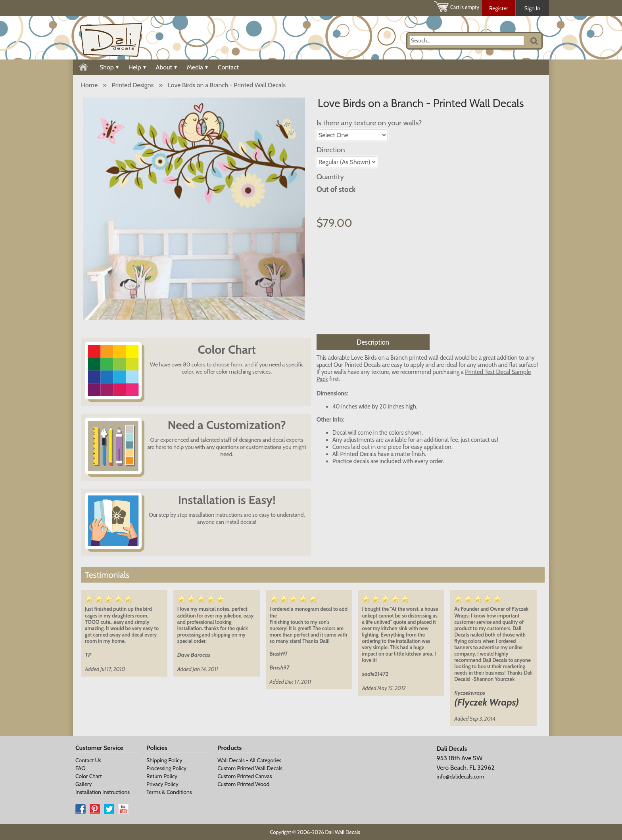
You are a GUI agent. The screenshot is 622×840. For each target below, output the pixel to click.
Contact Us (88, 760)
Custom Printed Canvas (245, 776)
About (166, 67)
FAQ (81, 768)
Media (197, 67)
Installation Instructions (103, 792)
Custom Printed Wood (243, 784)
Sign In (532, 8)
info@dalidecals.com (460, 777)
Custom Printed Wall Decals (250, 768)
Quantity (330, 177)
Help (137, 67)
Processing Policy (166, 768)
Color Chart (89, 776)
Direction (331, 150)
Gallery (84, 784)
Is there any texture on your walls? (369, 123)
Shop (109, 67)
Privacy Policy (162, 784)
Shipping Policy (164, 760)
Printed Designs (133, 85)
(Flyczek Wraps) (487, 702)
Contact (228, 67)
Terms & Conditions (169, 792)
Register (499, 8)
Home (89, 85)
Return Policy (162, 776)
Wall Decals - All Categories (249, 760)
